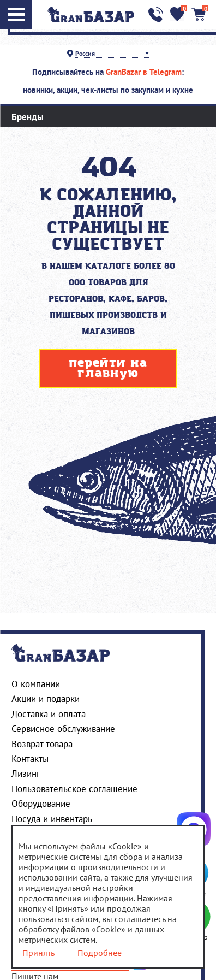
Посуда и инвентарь (52, 819)
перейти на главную (108, 368)
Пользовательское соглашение (74, 789)
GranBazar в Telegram (144, 72)
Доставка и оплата (49, 714)
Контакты (30, 759)
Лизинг (26, 774)
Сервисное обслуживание (63, 729)
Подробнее (100, 953)
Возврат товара (42, 744)
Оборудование (41, 804)
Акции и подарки (46, 699)
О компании (36, 684)
